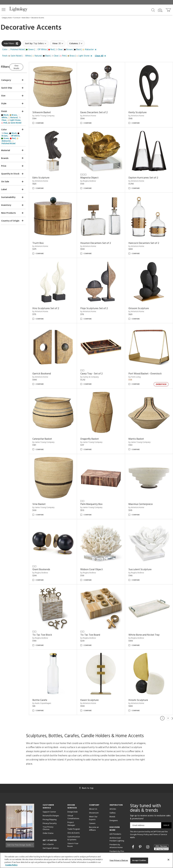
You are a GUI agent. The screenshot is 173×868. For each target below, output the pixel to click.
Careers (92, 796)
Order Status (48, 806)
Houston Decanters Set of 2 (101, 235)
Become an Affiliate (94, 802)
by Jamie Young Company (52, 113)
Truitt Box (46, 235)
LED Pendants (115, 807)
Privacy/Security (50, 796)
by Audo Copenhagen (50, 676)
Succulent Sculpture (143, 548)
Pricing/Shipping (50, 792)
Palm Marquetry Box (97, 485)
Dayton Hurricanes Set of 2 (146, 172)
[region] (86, 860)
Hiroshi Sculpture (141, 673)
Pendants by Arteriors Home (116, 819)
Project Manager (71, 797)
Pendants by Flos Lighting (117, 826)
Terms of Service (160, 807)
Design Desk (73, 785)
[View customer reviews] (161, 820)
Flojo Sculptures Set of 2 (99, 297)
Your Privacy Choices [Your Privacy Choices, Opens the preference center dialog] (119, 861)
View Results (25, 66)
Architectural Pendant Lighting (117, 812)
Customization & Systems (74, 811)
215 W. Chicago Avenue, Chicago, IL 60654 (149, 845)
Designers (114, 793)
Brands (112, 790)
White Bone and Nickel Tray (147, 610)
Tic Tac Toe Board (96, 610)
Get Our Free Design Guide (20, 817)
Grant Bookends (49, 548)
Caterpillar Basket (50, 423)
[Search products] (153, 10)
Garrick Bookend (50, 360)
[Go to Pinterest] (141, 820)
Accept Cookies (139, 861)
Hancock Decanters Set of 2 (146, 235)
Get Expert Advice (51, 821)
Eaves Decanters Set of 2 (99, 110)
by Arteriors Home (94, 113)
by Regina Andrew (94, 176)
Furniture (17, 18)
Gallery (113, 786)
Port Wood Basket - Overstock (148, 360)
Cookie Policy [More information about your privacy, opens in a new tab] (11, 865)
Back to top (86, 761)
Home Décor (26, 18)
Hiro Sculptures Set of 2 (54, 297)
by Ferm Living (137, 363)
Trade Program (74, 802)
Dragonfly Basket (95, 423)
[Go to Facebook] (133, 820)
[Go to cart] (169, 9)
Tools (70, 833)
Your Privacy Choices (48, 801)
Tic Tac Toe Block (50, 610)
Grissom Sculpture (141, 297)
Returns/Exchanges (51, 789)
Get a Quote (48, 817)
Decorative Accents (38, 18)
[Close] (168, 860)
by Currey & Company (95, 363)
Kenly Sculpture (140, 110)
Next (172, 691)
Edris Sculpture (49, 172)
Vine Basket (47, 485)
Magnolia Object (95, 172)
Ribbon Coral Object (97, 548)
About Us (93, 782)
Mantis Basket (139, 423)
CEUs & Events (73, 806)
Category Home (7, 18)
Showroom (94, 786)
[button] (4, 10)
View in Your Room (73, 818)
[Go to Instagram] (148, 820)
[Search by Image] (160, 10)
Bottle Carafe (48, 673)
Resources (72, 837)
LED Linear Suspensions (115, 832)
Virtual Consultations (73, 790)
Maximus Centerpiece (143, 485)
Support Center (49, 785)
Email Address (138, 798)
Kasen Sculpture (95, 673)
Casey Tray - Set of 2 (97, 360)
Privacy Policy (143, 807)
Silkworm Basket (50, 110)
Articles (113, 782)
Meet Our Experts (93, 791)
